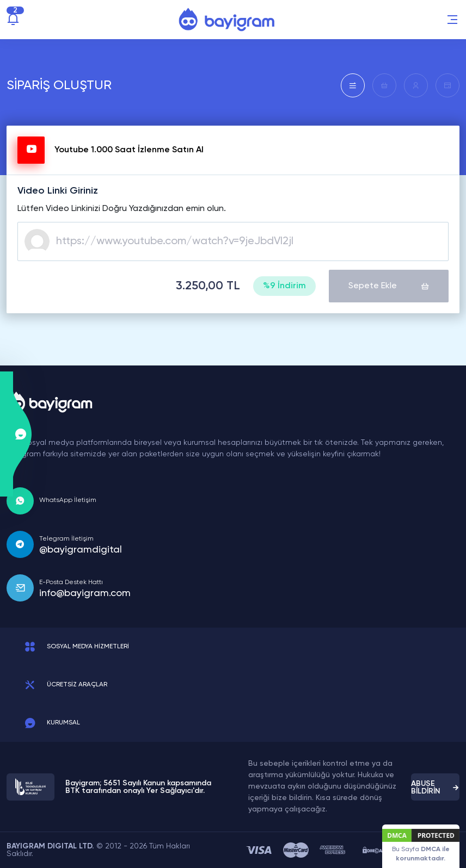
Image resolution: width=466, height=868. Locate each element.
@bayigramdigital (81, 550)
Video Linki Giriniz (58, 191)
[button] (452, 20)
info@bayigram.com (85, 593)
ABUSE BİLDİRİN (435, 788)
